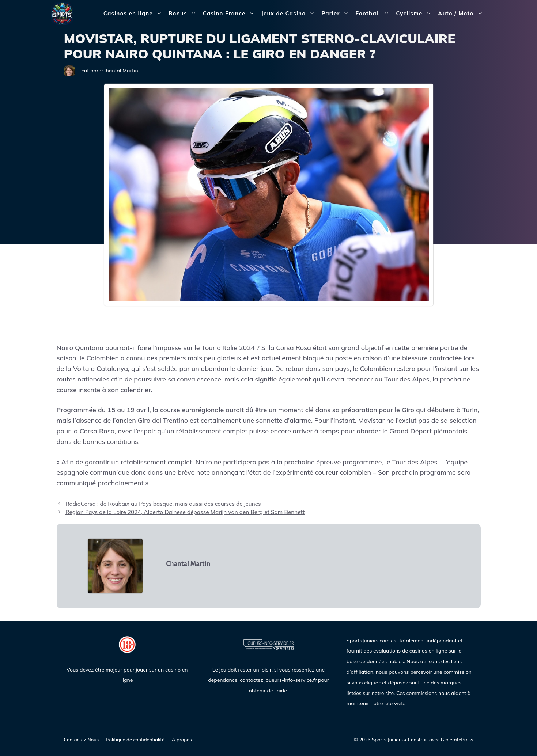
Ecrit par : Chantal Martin (108, 71)
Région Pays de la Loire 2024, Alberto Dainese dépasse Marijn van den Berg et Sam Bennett (185, 512)
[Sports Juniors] (62, 13)
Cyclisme (415, 14)
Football (374, 14)
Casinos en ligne (134, 14)
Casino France (230, 14)
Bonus (184, 14)
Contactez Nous (82, 740)
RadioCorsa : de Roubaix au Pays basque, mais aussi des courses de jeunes (163, 504)
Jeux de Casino (290, 14)
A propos (182, 740)
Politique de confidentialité (135, 740)
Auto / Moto (462, 14)
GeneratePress (457, 740)
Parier (337, 14)
